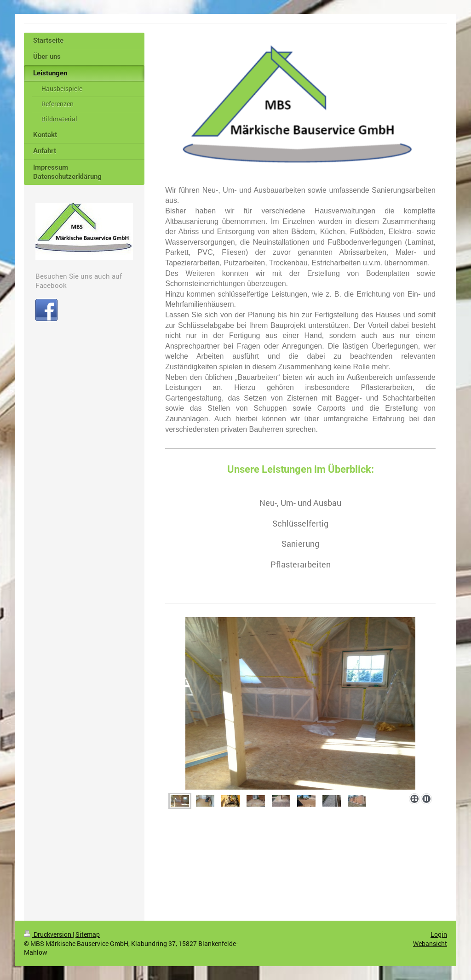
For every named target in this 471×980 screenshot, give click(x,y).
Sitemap (88, 934)
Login (439, 934)
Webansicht (430, 943)
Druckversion (48, 934)
